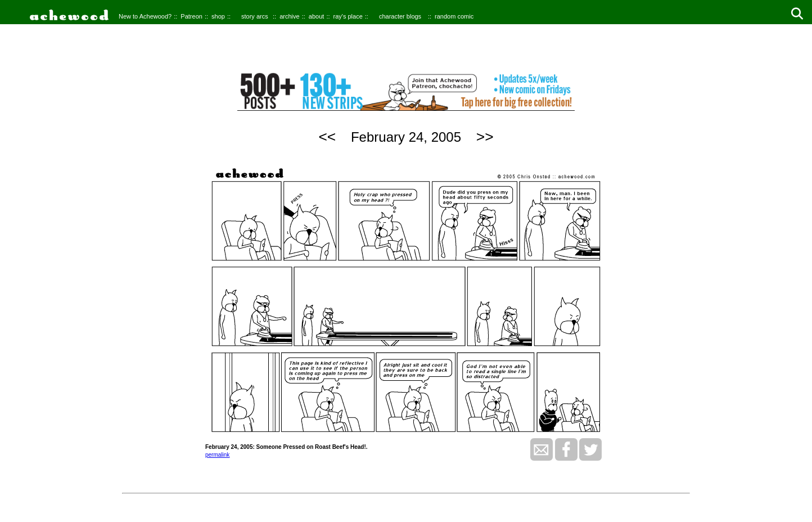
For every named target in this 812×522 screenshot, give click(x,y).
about (317, 16)
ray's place (348, 16)
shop (218, 16)
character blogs (400, 16)
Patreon (191, 16)
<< (327, 137)
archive (289, 16)
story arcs (255, 16)
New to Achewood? (145, 16)
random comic (454, 16)
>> (485, 137)
